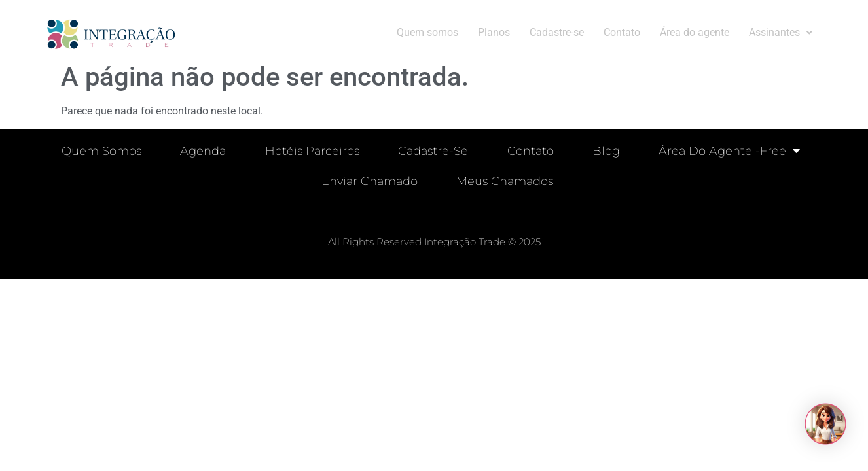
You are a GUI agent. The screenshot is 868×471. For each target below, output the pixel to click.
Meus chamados (505, 181)
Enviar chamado (370, 181)
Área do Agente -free (731, 151)
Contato (622, 32)
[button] (781, 33)
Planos (494, 32)
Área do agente (695, 32)
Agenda (202, 151)
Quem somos (427, 32)
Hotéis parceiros (312, 151)
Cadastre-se (557, 32)
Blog (607, 151)
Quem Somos (100, 151)
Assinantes (781, 32)
